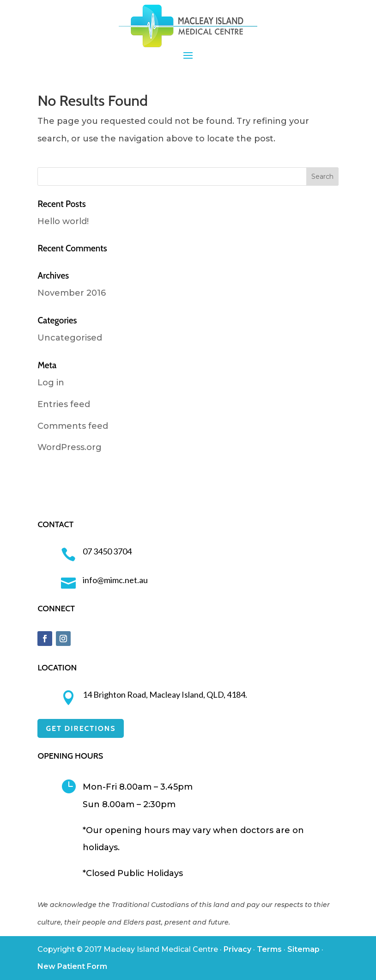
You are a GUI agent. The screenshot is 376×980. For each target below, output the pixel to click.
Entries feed (64, 404)
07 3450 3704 (107, 551)
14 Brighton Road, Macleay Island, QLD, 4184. (165, 694)
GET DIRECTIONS (81, 728)
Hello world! (63, 221)
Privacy (237, 949)
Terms (269, 949)
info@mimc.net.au (115, 580)
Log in (51, 383)
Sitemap (303, 949)
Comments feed (73, 426)
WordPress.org (70, 447)
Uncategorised (70, 338)
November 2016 (72, 293)
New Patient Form (72, 966)
